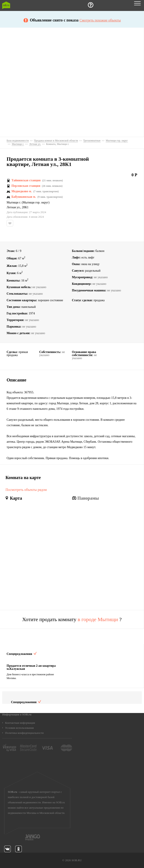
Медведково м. (22, 191)
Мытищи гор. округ (36, 203)
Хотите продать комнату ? (72, 619)
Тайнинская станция (26, 180)
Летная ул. (13, 207)
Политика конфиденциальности (24, 733)
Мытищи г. (14, 203)
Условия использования (19, 728)
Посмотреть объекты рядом (26, 490)
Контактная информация (20, 723)
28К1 (25, 207)
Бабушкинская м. (24, 197)
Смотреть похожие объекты (100, 20)
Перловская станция (26, 186)
